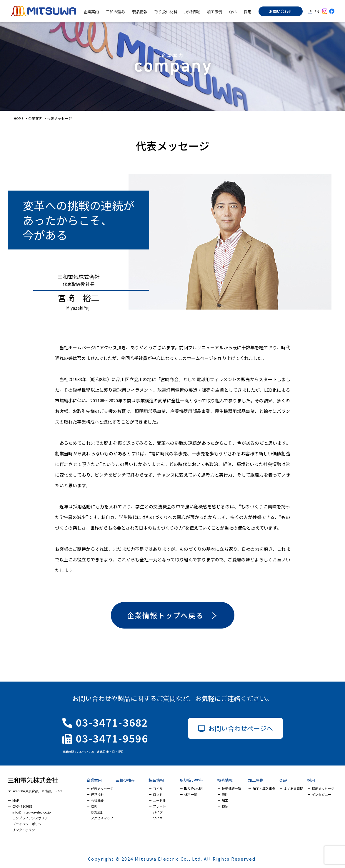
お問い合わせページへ (235, 728)
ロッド (158, 794)
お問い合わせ (281, 11)
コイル (158, 788)
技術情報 (192, 12)
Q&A (233, 12)
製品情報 (140, 12)
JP (310, 11)
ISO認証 (97, 812)
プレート (159, 806)
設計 (225, 794)
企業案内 (91, 12)
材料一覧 (191, 794)
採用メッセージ (323, 788)
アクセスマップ (102, 818)
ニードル (159, 800)
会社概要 (97, 800)
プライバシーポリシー (29, 824)
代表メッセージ (102, 788)
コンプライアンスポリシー (32, 818)
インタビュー (321, 794)
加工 (225, 800)
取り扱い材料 (166, 12)
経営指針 (97, 794)
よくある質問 (294, 788)
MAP (16, 800)
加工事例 (214, 12)
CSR (94, 806)
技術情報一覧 (231, 788)
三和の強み (115, 12)
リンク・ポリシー (25, 830)
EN (317, 11)
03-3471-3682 (105, 722)
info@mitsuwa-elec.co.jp (31, 812)
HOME (19, 118)
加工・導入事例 (264, 788)
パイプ (158, 812)
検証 (225, 806)
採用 (248, 12)
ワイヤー (159, 818)
